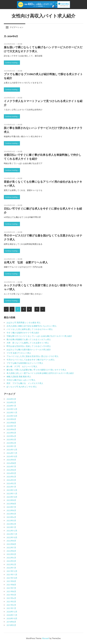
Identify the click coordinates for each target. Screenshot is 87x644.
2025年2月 (11, 443)
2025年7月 (11, 426)
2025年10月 (12, 416)
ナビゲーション (17, 27)
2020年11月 (12, 615)
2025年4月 (11, 436)
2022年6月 (11, 551)
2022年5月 (11, 554)
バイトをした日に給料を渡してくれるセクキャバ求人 (30, 329)
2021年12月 (12, 571)
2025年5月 (11, 433)
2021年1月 (11, 608)
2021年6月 (11, 591)
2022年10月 (12, 537)
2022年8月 (11, 544)
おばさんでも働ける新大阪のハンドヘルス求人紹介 (29, 350)
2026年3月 (11, 399)
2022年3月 (11, 561)
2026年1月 (11, 406)
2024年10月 (12, 456)
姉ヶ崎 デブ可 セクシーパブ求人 (22, 366)
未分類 (20, 44)
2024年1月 (11, 487)
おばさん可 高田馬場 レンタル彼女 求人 (24, 323)
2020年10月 (12, 618)
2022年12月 (12, 531)
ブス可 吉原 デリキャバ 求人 (19, 353)
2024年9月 (11, 460)
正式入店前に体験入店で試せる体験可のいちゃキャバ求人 (32, 326)
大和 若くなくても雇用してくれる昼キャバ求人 (28, 343)
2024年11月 (12, 453)
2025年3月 (11, 440)
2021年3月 (11, 602)
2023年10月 (12, 497)
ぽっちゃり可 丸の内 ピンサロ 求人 (22, 387)
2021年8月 (11, 585)
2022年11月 (12, 534)
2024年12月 (12, 450)
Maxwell (46, 638)
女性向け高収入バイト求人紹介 (43, 16)
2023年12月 (12, 490)
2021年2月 (11, 605)
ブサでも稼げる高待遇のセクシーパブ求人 (25, 363)
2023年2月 (11, 524)
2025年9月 (11, 419)
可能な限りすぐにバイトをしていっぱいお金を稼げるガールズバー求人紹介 (39, 336)
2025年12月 (12, 409)
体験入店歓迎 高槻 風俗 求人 (19, 377)
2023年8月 (11, 504)
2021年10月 (12, 578)
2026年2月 (11, 402)
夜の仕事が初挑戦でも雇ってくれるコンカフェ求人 (29, 339)
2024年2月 (11, 483)
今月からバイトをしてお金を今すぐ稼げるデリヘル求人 (31, 360)
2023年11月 (12, 494)
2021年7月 (11, 588)
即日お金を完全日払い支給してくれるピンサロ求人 (29, 346)
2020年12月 (12, 612)
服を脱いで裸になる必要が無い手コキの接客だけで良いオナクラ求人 (36, 370)
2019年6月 (11, 622)
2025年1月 (11, 446)
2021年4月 (11, 598)
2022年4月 (11, 558)
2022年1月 (11, 568)
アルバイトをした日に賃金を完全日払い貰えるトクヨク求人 (33, 356)
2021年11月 (12, 575)
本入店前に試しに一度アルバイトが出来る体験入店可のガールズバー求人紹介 (40, 373)
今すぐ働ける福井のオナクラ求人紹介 (23, 333)
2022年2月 (11, 564)
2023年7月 (11, 507)
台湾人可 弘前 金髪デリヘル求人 (26, 262)
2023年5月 (11, 514)
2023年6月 (11, 510)
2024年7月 (11, 467)
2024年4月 (11, 477)
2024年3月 (11, 480)
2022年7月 (11, 548)
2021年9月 (11, 581)
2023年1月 (11, 527)
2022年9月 (11, 541)
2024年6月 (11, 470)
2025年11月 (12, 413)
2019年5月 (11, 625)
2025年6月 (11, 429)
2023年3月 (11, 521)
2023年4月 (11, 517)
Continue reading (11, 63)
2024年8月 (11, 463)
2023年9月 (11, 500)
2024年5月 (11, 473)
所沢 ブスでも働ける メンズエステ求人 (25, 383)
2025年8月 (11, 423)
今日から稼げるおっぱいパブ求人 (21, 380)
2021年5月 (11, 595)
